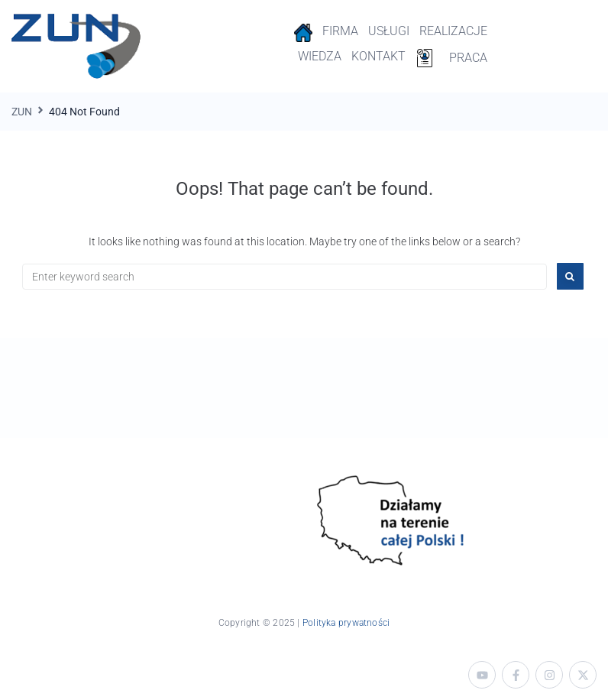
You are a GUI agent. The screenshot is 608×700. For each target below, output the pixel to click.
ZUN (22, 112)
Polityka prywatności (346, 623)
